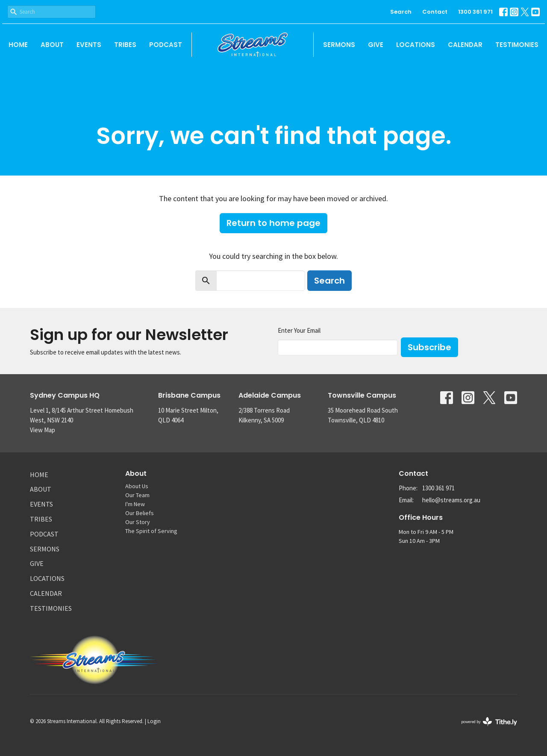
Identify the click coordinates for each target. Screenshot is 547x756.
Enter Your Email (299, 330)
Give (376, 45)
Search (401, 12)
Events (89, 45)
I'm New (135, 504)
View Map (43, 430)
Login (154, 721)
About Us (137, 486)
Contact (435, 12)
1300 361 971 (475, 12)
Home (18, 45)
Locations (416, 45)
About (52, 45)
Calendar (465, 45)
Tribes (125, 45)
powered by (489, 722)
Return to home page (273, 223)
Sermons (339, 45)
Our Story (138, 522)
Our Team (137, 495)
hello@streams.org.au (451, 500)
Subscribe (429, 347)
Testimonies (517, 45)
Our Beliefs (140, 513)
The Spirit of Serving (151, 531)
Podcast (166, 45)
